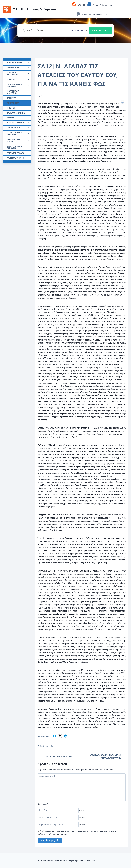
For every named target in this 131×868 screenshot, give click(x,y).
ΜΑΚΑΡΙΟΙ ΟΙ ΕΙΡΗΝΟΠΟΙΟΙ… (92, 14)
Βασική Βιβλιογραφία (100, 5)
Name (82, 810)
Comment (43, 804)
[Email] (58, 817)
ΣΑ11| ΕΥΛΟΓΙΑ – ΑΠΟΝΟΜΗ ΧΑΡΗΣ (56, 756)
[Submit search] (100, 30)
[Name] (58, 810)
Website (82, 825)
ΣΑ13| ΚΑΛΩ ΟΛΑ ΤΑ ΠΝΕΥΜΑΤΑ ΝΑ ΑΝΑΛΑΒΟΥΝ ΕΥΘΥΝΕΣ (108, 756)
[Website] (58, 825)
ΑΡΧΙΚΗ (78, 5)
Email (82, 817)
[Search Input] (47, 30)
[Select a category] (79, 30)
